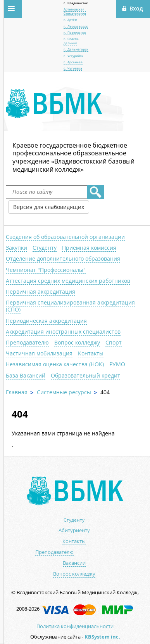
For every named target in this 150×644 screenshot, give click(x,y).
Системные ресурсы (64, 392)
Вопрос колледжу (77, 342)
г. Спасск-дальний (72, 41)
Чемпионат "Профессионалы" (46, 270)
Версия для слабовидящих (49, 207)
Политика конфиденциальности (75, 626)
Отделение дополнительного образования (63, 258)
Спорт (114, 342)
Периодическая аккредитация (46, 321)
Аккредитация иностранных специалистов (63, 332)
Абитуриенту (74, 530)
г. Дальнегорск (76, 49)
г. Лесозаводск (76, 26)
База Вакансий (26, 375)
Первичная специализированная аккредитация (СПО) (70, 306)
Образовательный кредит (85, 375)
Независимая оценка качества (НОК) (55, 364)
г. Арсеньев (73, 62)
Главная (17, 392)
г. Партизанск (75, 32)
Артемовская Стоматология (75, 11)
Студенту (45, 248)
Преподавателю (27, 342)
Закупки (16, 248)
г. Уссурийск (73, 56)
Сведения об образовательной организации (65, 237)
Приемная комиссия (89, 248)
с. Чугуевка (73, 68)
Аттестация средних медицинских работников (68, 281)
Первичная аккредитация (41, 292)
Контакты (91, 353)
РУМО (117, 364)
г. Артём (70, 20)
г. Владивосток (76, 3)
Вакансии (74, 563)
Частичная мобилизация (39, 353)
